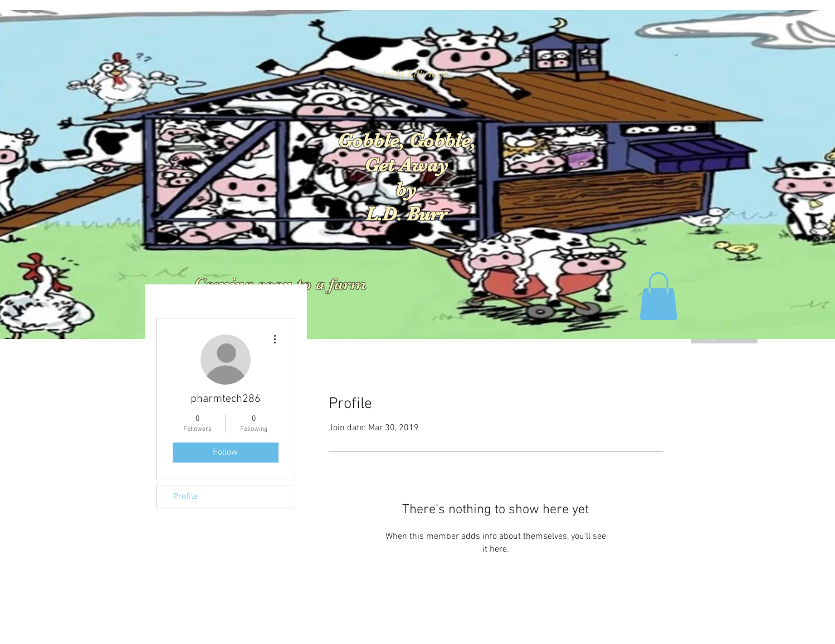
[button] (658, 296)
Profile (185, 496)
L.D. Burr (406, 214)
